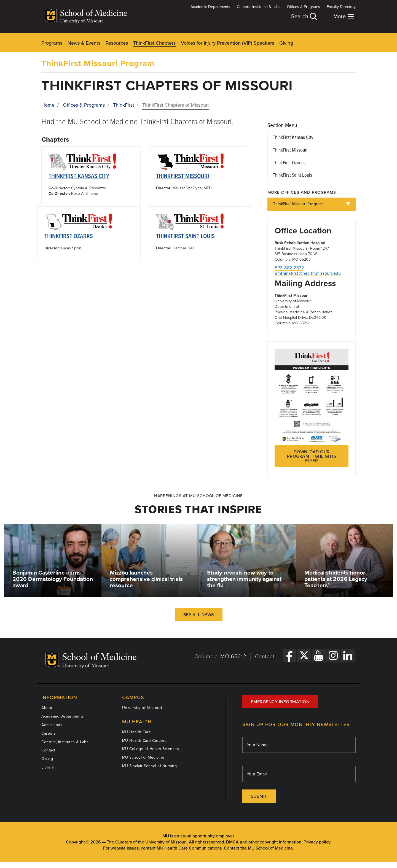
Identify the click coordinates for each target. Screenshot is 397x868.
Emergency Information (280, 702)
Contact (265, 657)
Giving (286, 43)
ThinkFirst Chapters (154, 43)
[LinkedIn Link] (348, 656)
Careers (49, 733)
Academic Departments (210, 7)
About (47, 708)
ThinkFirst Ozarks (69, 237)
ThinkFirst (124, 105)
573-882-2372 (289, 268)
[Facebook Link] (289, 656)
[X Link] (304, 656)
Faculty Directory (341, 7)
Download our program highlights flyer (312, 456)
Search (304, 16)
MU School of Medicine (143, 757)
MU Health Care (137, 732)
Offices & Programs (304, 7)
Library (48, 767)
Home (48, 105)
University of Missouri (142, 708)
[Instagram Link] (333, 656)
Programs (52, 43)
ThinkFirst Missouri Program (98, 64)
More (344, 16)
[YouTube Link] (319, 656)
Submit (259, 796)
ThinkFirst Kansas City (79, 176)
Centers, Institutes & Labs (259, 7)
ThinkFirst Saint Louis (185, 237)
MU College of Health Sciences (151, 749)
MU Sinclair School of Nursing (150, 766)
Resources (117, 43)
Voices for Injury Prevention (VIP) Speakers (227, 43)
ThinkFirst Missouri (183, 176)
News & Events (84, 43)
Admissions (52, 725)
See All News (199, 615)
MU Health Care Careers (144, 741)
